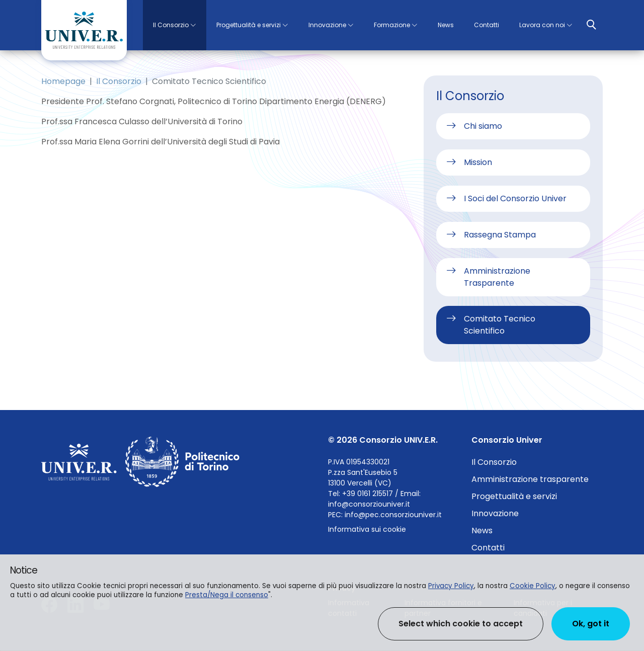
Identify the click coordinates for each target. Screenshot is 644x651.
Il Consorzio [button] (171, 25)
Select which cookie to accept (461, 624)
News (446, 25)
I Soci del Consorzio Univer (515, 198)
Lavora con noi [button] (542, 25)
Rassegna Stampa (500, 235)
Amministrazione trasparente (530, 479)
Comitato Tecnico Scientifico (500, 325)
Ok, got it (591, 624)
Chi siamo (483, 126)
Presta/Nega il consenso (227, 595)
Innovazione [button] (327, 25)
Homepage (63, 81)
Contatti (487, 25)
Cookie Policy (533, 586)
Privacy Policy (451, 586)
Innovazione (495, 513)
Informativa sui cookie (367, 529)
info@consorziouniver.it (369, 504)
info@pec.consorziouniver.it (393, 515)
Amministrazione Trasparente (497, 277)
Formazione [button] (392, 25)
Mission (478, 162)
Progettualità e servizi (514, 496)
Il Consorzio (119, 81)
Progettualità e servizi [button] (249, 25)
